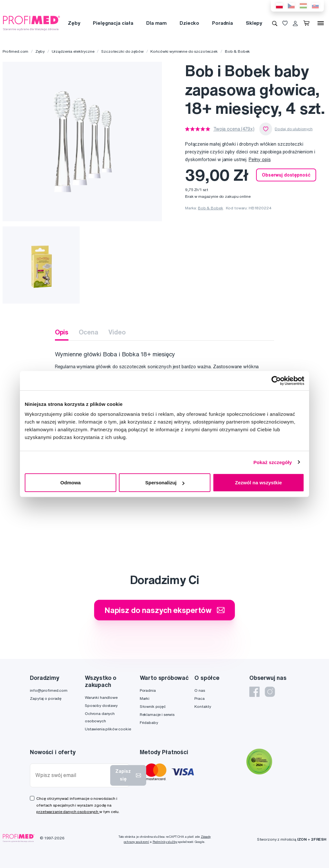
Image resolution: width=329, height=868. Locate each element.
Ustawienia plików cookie (108, 729)
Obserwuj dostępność (286, 175)
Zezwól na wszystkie (259, 483)
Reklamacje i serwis (157, 714)
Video (117, 332)
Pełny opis (260, 160)
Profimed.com (15, 51)
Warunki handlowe (101, 697)
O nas (200, 690)
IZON (302, 839)
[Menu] (321, 23)
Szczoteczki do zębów (122, 51)
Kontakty (203, 706)
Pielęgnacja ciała (113, 23)
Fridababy (149, 722)
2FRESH (319, 839)
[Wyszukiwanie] (275, 23)
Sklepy (254, 23)
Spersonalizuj (165, 483)
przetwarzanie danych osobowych (68, 812)
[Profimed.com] (31, 23)
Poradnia (222, 23)
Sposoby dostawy (101, 705)
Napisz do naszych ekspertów (164, 610)
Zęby (74, 23)
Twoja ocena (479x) (234, 129)
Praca (199, 698)
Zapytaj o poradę (46, 698)
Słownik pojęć (153, 706)
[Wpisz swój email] (71, 775)
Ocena (88, 332)
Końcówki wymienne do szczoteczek (184, 51)
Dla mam (156, 23)
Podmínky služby (165, 842)
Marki (145, 698)
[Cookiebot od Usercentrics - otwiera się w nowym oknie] (276, 380)
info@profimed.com (49, 690)
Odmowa (71, 483)
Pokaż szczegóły (273, 462)
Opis (62, 332)
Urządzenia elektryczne (73, 51)
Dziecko (189, 23)
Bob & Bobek (237, 51)
